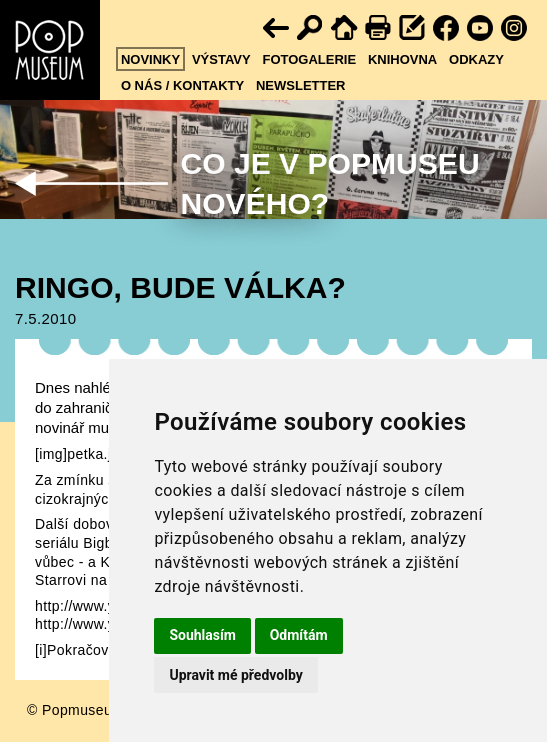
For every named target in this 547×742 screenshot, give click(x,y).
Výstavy (221, 59)
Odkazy (476, 59)
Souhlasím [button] (202, 635)
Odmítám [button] (299, 635)
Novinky (150, 59)
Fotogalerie (309, 59)
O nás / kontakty (182, 85)
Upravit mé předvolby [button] (235, 675)
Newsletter (301, 85)
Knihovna (402, 59)
